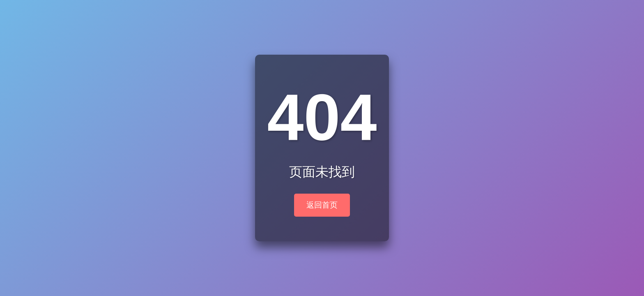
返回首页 (322, 205)
